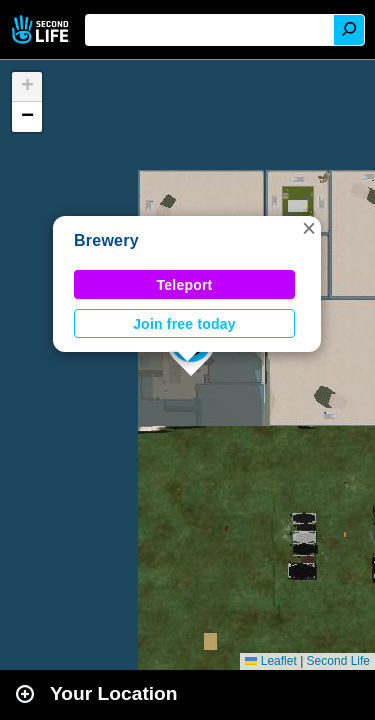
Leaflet (270, 661)
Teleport (185, 285)
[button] (309, 228)
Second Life (42, 29)
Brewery (106, 240)
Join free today (184, 324)
